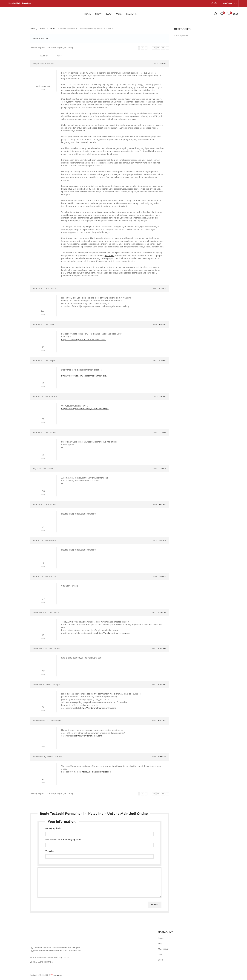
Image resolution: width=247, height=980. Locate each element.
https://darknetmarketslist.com (96, 772)
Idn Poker (110, 256)
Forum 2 (53, 29)
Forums (42, 29)
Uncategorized (181, 36)
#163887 (162, 721)
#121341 (162, 577)
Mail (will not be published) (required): (63, 840)
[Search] (216, 14)
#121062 (162, 541)
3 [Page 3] (146, 48)
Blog (160, 944)
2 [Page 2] (142, 48)
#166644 (162, 757)
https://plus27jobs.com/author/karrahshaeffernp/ (85, 409)
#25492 (162, 433)
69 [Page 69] (158, 48)
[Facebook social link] (212, 3)
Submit (155, 905)
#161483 (162, 613)
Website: (49, 851)
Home (32, 29)
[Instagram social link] (215, 3)
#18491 (163, 64)
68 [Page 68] (154, 48)
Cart (160, 955)
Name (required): (53, 829)
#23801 (162, 289)
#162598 (162, 649)
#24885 (162, 325)
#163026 (162, 685)
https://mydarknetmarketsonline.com (98, 708)
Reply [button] (156, 64)
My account (164, 950)
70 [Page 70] (163, 48)
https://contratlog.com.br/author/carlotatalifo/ (84, 340)
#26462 (162, 469)
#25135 (163, 397)
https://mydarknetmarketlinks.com (114, 634)
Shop (160, 960)
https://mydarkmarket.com (89, 736)
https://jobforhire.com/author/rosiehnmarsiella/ (84, 376)
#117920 (162, 505)
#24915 (163, 361)
